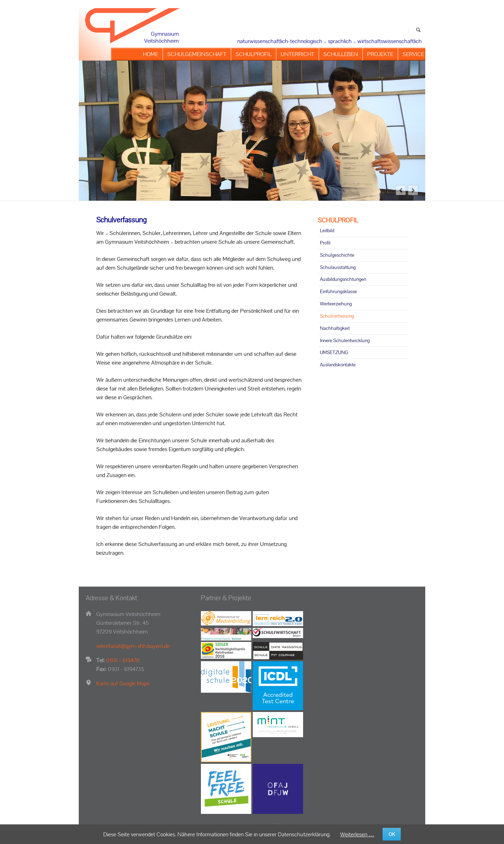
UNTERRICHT (297, 54)
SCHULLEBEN (341, 54)
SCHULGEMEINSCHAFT (197, 54)
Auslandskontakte (338, 365)
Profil (325, 243)
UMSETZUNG (334, 352)
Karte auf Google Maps (123, 683)
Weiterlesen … (357, 834)
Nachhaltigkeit (335, 328)
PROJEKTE (380, 54)
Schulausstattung (338, 267)
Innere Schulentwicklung (345, 340)
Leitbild (327, 230)
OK (392, 834)
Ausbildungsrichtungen (343, 279)
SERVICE (413, 54)
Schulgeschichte (337, 255)
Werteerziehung (336, 304)
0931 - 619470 (123, 660)
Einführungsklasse (338, 291)
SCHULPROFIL (254, 54)
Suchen (418, 30)
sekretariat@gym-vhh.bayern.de (133, 646)
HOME (150, 54)
